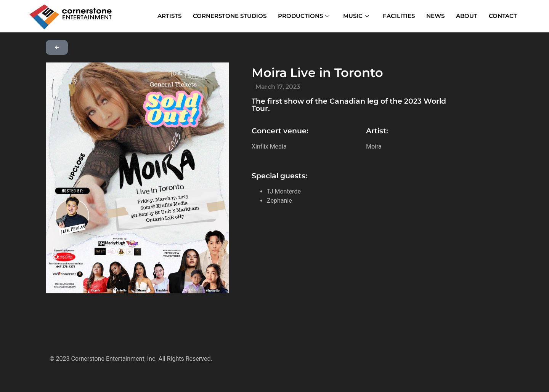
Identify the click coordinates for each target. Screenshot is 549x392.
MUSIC (356, 16)
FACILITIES (399, 16)
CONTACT (503, 16)
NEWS (435, 16)
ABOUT (467, 16)
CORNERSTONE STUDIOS (230, 16)
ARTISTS (169, 16)
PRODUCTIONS (304, 16)
